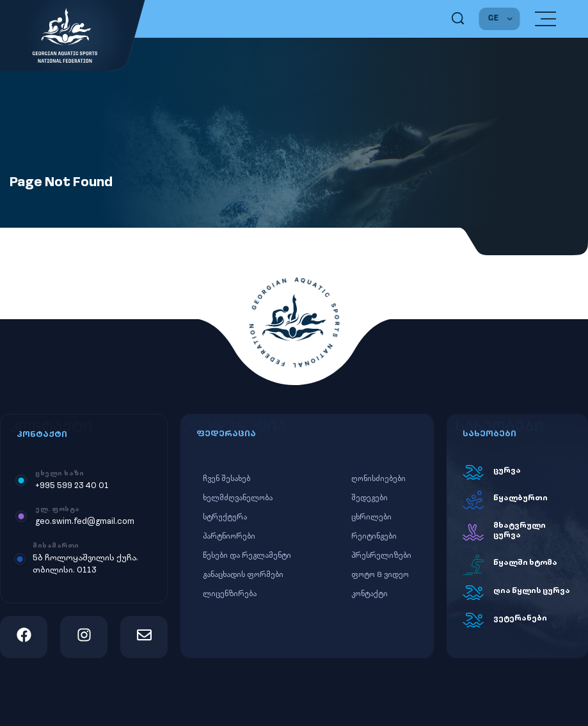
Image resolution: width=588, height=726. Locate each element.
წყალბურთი (520, 498)
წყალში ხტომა (525, 563)
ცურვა (507, 471)
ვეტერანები (520, 619)
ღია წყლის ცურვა (532, 591)
